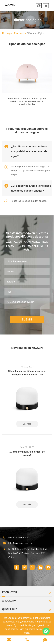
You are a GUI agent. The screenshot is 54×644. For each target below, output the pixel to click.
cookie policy (35, 629)
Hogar (9, 33)
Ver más (27, 424)
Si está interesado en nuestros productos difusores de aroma (27, 235)
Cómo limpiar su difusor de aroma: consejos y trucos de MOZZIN (27, 373)
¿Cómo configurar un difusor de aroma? (27, 453)
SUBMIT (27, 319)
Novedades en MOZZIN (27, 348)
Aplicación (27, 602)
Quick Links (27, 610)
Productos (19, 33)
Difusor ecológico (35, 33)
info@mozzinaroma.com (18, 543)
